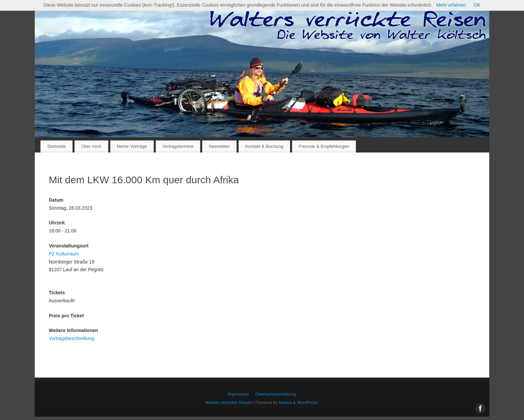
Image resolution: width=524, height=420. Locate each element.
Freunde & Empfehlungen (324, 146)
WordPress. (308, 403)
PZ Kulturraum (64, 254)
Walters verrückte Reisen (229, 403)
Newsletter (219, 146)
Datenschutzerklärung (276, 394)
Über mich (91, 146)
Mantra (285, 403)
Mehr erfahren (451, 5)
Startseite (56, 146)
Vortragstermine (178, 146)
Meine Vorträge (132, 146)
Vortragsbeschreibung (72, 338)
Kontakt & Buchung (264, 146)
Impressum (238, 394)
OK (477, 5)
